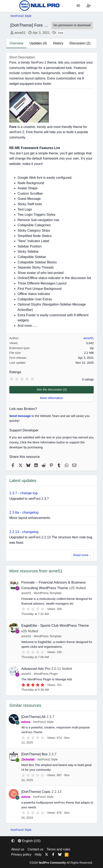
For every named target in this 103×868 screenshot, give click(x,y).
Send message (20, 416)
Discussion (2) (80, 43)
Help (38, 854)
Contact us (35, 849)
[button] (13, 841)
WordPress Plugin (46, 674)
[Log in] (78, 6)
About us (18, 849)
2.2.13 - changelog (24, 532)
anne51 (20, 33)
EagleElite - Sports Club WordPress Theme (55, 626)
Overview (16, 43)
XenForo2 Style (43, 722)
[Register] (89, 6)
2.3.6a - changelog (24, 512)
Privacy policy (21, 854)
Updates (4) (38, 43)
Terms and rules (59, 849)
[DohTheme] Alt (33, 717)
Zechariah (28, 759)
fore (61, 33)
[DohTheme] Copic (36, 792)
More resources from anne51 (36, 571)
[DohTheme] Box (35, 754)
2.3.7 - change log (23, 493)
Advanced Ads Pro (36, 669)
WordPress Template (48, 593)
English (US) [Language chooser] (29, 841)
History (58, 43)
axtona (26, 722)
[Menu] (13, 6)
